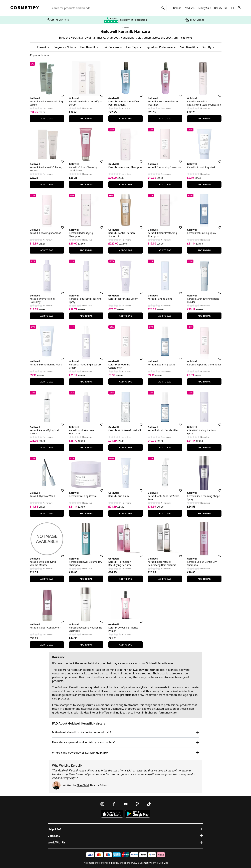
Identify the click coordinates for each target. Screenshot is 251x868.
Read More (186, 38)
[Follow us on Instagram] (102, 804)
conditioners (129, 38)
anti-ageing (185, 695)
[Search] (163, 8)
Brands (177, 8)
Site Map (164, 863)
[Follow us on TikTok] (149, 804)
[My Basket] (232, 8)
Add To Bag (47, 119)
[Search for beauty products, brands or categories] (108, 8)
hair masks (99, 38)
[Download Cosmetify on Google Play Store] (138, 814)
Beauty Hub (221, 8)
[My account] (239, 8)
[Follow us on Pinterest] (137, 804)
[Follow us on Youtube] (126, 804)
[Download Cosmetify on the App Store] (112, 814)
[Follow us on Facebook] (114, 804)
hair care (72, 670)
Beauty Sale (204, 8)
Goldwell (126, 28)
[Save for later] (60, 94)
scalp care (135, 673)
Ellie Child (83, 785)
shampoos (113, 38)
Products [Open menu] (189, 8)
